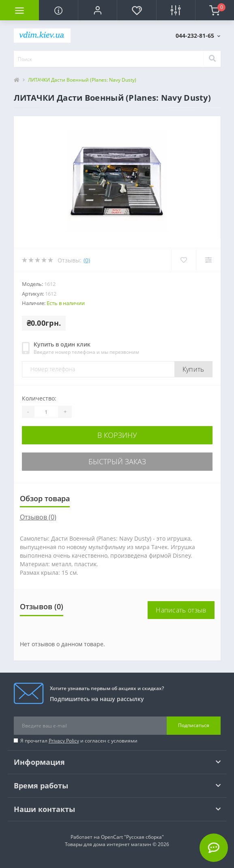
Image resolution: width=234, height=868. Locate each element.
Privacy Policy (64, 741)
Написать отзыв (181, 610)
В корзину (117, 435)
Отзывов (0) (38, 517)
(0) (87, 260)
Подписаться (194, 725)
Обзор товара (45, 498)
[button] (97, 10)
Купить (193, 369)
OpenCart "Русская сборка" (132, 837)
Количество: (39, 398)
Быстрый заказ (117, 461)
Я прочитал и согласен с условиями (79, 741)
